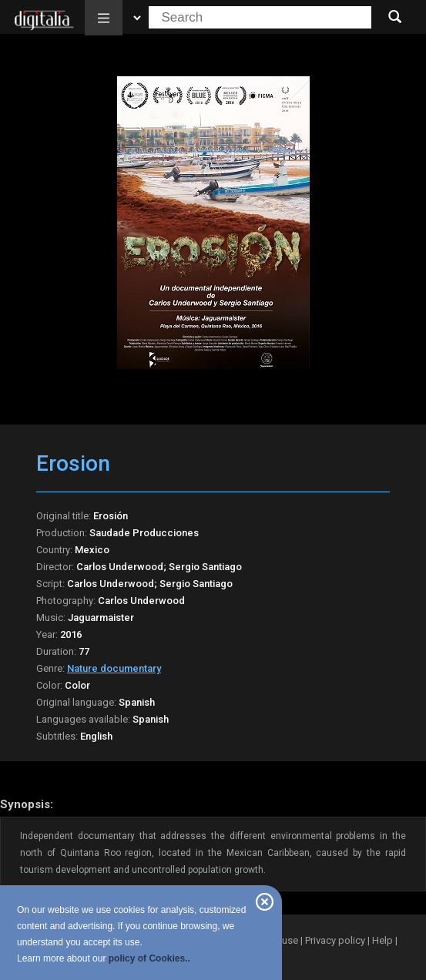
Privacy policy (335, 940)
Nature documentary (114, 668)
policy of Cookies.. (149, 958)
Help (382, 940)
